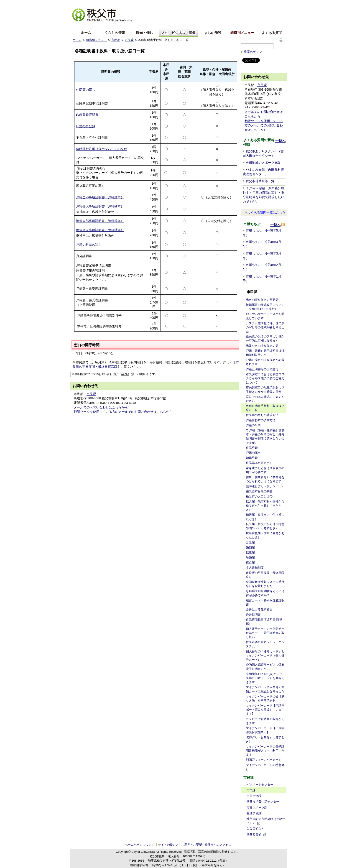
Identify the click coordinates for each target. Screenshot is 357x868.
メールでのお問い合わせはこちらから (101, 407)
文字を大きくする (84, 4)
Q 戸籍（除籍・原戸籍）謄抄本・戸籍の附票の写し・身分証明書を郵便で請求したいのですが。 (265, 437)
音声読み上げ (228, 4)
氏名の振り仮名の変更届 (262, 300)
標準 (144, 4)
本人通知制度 (255, 568)
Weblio (127, 374)
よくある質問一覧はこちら (265, 212)
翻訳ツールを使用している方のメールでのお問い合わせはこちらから (123, 412)
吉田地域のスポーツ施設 (263, 163)
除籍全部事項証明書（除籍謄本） (100, 221)
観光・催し (144, 33)
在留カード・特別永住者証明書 (265, 602)
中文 (93, 26)
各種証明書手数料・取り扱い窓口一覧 (265, 408)
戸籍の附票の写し (89, 245)
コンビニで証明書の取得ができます (265, 721)
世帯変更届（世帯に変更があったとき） (265, 535)
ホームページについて (140, 845)
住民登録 (252, 448)
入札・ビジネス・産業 (178, 33)
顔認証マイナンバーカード (264, 760)
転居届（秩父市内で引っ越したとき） (265, 517)
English (78, 26)
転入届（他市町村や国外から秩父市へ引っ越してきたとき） (265, 506)
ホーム (86, 33)
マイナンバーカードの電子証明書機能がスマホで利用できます (265, 751)
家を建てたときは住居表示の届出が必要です (265, 470)
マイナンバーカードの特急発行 (265, 767)
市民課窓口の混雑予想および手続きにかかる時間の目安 (265, 389)
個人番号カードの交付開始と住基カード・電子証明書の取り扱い (265, 633)
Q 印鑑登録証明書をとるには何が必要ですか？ (265, 593)
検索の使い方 (253, 52)
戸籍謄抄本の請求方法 (261, 420)
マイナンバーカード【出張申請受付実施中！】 (265, 730)
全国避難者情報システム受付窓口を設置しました (265, 584)
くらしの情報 (115, 33)
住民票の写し (86, 90)
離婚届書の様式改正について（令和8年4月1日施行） (265, 307)
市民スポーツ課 (257, 808)
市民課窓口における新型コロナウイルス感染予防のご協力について (265, 378)
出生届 (250, 542)
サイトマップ (250, 3)
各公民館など (255, 829)
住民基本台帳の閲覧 (259, 491)
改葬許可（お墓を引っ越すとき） (265, 739)
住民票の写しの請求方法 (262, 415)
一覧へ (280, 141)
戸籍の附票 (253, 425)
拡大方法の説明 (108, 4)
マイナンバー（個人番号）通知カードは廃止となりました (265, 689)
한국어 (108, 26)
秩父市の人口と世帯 (259, 497)
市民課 (129, 40)
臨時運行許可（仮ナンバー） (265, 486)
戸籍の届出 (253, 453)
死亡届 (250, 563)
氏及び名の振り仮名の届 (262, 346)
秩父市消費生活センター (263, 802)
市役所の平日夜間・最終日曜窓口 (265, 575)
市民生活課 (254, 796)
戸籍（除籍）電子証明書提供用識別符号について (265, 353)
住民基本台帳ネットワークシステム (265, 644)
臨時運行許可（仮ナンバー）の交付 (102, 149)
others (124, 26)
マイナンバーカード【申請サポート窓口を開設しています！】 (265, 710)
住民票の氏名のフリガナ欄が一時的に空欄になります (265, 338)
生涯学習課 (254, 813)
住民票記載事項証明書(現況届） (264, 622)
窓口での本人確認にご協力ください (265, 399)
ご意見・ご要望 (192, 845)
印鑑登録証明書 (87, 115)
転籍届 (250, 553)
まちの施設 (213, 33)
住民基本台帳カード (259, 463)
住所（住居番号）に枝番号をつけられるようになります (265, 479)
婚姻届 (250, 548)
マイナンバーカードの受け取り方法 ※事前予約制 (265, 698)
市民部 (116, 40)
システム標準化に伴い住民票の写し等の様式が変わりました (265, 327)
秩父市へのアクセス (218, 845)
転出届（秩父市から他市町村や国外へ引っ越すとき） (265, 526)
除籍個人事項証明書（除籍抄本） (100, 230)
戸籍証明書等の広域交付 (262, 369)
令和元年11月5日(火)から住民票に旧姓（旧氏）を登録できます (265, 678)
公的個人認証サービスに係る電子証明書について (265, 667)
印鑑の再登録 (86, 126)
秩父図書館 (256, 835)
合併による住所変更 (259, 609)
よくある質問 (272, 33)
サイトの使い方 (273, 3)
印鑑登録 (252, 458)
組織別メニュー (242, 33)
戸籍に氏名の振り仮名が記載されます (265, 362)
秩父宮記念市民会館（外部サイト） (266, 821)
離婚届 (250, 558)
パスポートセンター (260, 785)
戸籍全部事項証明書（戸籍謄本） (100, 197)
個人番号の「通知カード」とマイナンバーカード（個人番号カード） (265, 655)
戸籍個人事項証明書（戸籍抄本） (100, 206)
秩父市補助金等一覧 (260, 181)
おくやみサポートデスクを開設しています (265, 316)
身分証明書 (253, 614)
